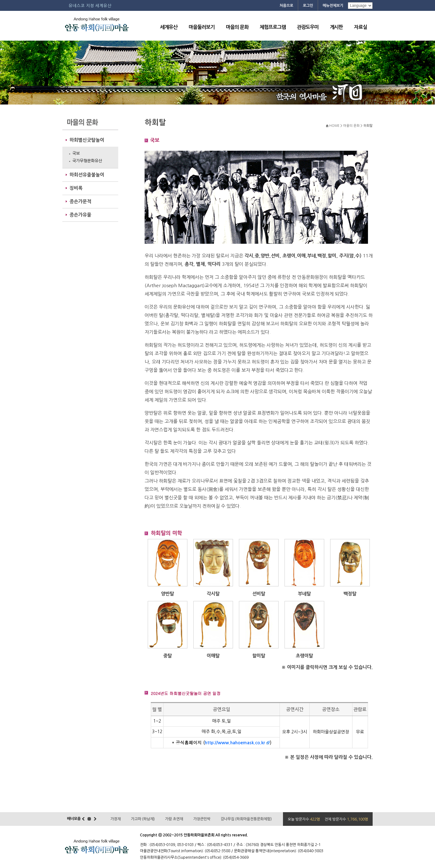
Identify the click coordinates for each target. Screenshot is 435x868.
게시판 (336, 27)
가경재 (116, 819)
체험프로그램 (273, 27)
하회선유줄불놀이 (87, 175)
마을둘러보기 (202, 27)
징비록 (76, 188)
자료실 (361, 27)
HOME (334, 126)
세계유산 (169, 27)
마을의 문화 (237, 27)
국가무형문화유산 (87, 161)
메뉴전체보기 (333, 6)
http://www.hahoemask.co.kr (235, 743)
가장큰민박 (202, 819)
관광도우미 (308, 27)
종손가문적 (80, 201)
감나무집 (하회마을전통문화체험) (246, 819)
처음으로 (286, 6)
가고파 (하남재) (143, 819)
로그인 (308, 6)
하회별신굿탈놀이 (87, 140)
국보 (76, 153)
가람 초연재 (174, 819)
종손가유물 (80, 215)
